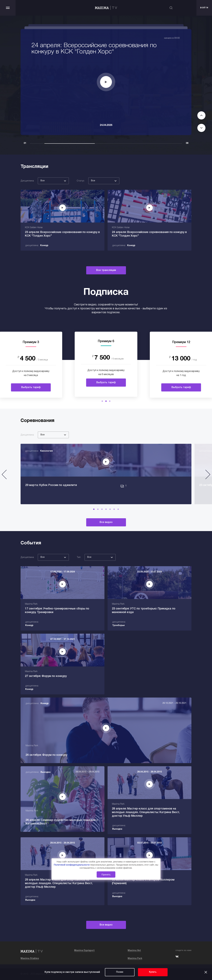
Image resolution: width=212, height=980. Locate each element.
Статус (81, 181)
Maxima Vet (134, 951)
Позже (120, 972)
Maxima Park (135, 959)
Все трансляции (106, 270)
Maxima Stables (30, 959)
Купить (153, 972)
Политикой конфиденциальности (72, 865)
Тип (79, 557)
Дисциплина (27, 181)
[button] (102, 401)
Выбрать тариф (31, 387)
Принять (106, 875)
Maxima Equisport (84, 951)
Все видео (106, 522)
